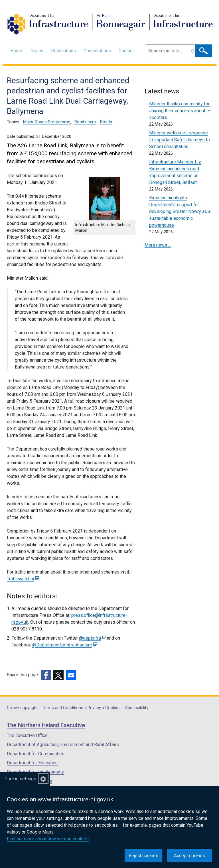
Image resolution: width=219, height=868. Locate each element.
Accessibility (137, 708)
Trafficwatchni (23, 579)
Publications (63, 51)
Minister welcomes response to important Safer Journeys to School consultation (180, 140)
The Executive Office (27, 735)
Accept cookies (189, 856)
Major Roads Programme (47, 122)
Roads (106, 122)
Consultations (97, 51)
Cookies (113, 708)
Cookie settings (20, 779)
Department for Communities (36, 754)
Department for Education (32, 763)
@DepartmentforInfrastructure (65, 645)
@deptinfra (92, 638)
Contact (126, 51)
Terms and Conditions (63, 708)
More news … (158, 245)
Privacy (94, 708)
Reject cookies (143, 856)
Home (16, 51)
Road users (85, 122)
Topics (37, 51)
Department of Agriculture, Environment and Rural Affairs (63, 745)
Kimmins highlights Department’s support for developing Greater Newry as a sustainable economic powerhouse (180, 211)
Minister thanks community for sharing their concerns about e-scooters (180, 111)
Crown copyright (22, 708)
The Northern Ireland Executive (46, 725)
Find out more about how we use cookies (48, 839)
